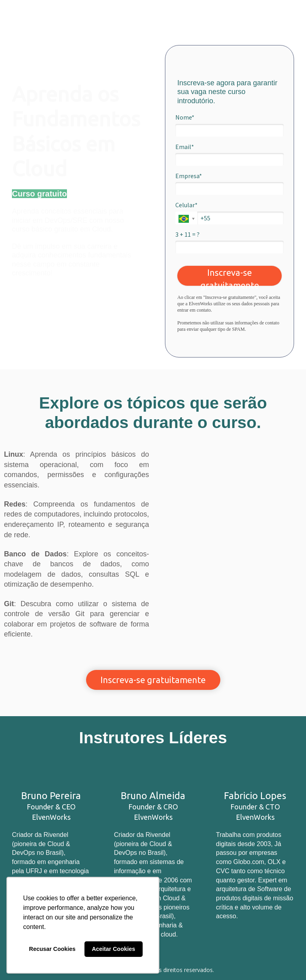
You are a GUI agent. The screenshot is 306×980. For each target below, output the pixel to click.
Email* (185, 147)
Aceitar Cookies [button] (113, 949)
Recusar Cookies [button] (52, 949)
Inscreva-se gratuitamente (230, 277)
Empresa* (189, 176)
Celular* (186, 205)
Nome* (185, 117)
